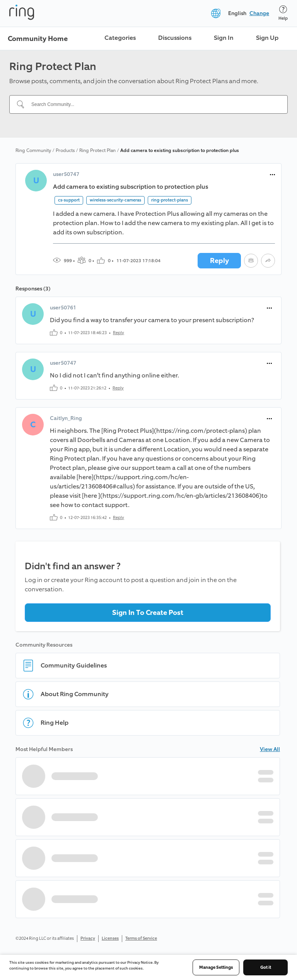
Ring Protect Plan (97, 150)
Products (65, 150)
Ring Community (33, 150)
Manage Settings (216, 967)
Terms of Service (141, 938)
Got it (266, 967)
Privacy (88, 938)
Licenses (110, 938)
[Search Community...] (153, 104)
